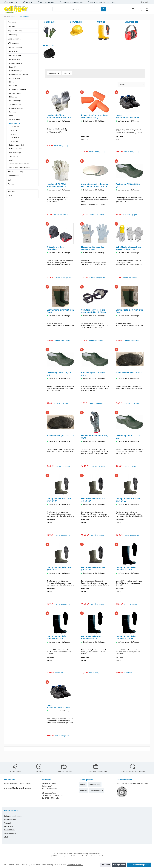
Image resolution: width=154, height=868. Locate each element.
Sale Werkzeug (15, 156)
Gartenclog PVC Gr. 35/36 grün (128, 186)
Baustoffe (13, 67)
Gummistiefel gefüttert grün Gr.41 (129, 314)
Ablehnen (106, 865)
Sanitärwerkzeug (15, 104)
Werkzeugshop (14, 56)
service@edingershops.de (106, 2)
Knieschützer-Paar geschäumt (56, 250)
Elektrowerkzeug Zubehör (19, 74)
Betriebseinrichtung (16, 149)
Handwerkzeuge (15, 93)
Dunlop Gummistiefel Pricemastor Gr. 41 (91, 645)
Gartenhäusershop (15, 39)
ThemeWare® (98, 856)
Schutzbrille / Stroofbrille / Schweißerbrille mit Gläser (94, 314)
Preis (23, 196)
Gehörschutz (15, 138)
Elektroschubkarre (16, 63)
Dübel (11, 116)
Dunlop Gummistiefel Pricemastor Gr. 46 (126, 645)
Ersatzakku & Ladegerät (18, 89)
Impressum (8, 826)
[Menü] (133, 9)
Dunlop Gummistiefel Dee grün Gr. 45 (93, 575)
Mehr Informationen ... (75, 865)
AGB (6, 837)
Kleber (12, 82)
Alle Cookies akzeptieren (139, 865)
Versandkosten (94, 854)
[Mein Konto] (141, 9)
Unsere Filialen (10, 820)
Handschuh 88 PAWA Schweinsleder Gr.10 (57, 186)
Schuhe (13, 134)
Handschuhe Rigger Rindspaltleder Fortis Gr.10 (59, 116)
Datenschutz (9, 830)
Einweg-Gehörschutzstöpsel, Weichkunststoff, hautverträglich (95, 116)
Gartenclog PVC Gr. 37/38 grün (128, 441)
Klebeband (13, 86)
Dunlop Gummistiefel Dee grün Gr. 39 (93, 505)
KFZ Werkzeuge (15, 101)
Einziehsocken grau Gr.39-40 (129, 376)
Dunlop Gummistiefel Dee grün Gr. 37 (59, 505)
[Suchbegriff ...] (77, 9)
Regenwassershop (15, 30)
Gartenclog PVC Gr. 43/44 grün (93, 377)
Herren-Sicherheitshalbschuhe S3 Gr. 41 (130, 116)
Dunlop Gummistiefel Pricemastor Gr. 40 (57, 645)
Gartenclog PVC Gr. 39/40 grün (59, 377)
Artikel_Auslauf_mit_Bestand (19, 164)
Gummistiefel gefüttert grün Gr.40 (60, 314)
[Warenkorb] (147, 9)
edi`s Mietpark (15, 59)
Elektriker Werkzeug (16, 108)
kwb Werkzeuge (15, 153)
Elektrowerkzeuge (16, 71)
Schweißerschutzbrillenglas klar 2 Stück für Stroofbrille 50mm (94, 186)
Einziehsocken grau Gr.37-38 (60, 440)
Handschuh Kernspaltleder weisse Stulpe (94, 250)
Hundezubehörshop (16, 172)
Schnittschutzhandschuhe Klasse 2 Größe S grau (128, 250)
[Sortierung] (131, 85)
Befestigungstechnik (17, 145)
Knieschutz (14, 141)
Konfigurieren (119, 865)
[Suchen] (103, 9)
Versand (7, 823)
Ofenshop (12, 22)
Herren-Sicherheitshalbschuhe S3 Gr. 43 (61, 714)
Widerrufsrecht (10, 833)
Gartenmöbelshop (15, 47)
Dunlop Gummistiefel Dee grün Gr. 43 (128, 505)
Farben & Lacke (15, 78)
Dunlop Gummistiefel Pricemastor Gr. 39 (126, 575)
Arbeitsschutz (15, 123)
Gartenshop (13, 35)
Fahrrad (11, 184)
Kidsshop (12, 26)
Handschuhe (15, 127)
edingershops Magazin (13, 816)
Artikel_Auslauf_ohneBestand (20, 168)
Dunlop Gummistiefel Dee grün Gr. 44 (59, 575)
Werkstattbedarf (15, 119)
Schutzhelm (15, 130)
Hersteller (23, 192)
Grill (9, 180)
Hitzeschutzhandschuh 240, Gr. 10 (95, 441)
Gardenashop (13, 176)
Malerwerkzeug (15, 97)
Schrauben (13, 112)
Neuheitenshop (14, 51)
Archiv (11, 160)
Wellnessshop (13, 43)
